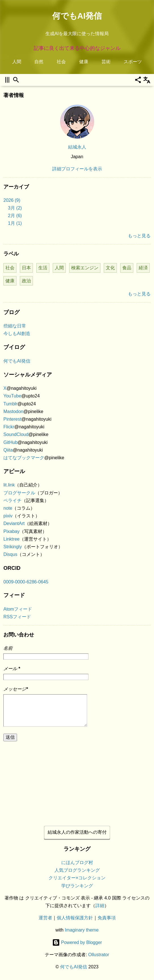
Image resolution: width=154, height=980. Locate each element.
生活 (43, 268)
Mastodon (13, 411)
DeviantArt (14, 523)
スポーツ (133, 62)
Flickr (9, 427)
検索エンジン (85, 268)
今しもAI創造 (17, 334)
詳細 (100, 906)
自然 (39, 62)
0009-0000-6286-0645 (26, 582)
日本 (26, 268)
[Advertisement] (77, 781)
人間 (17, 62)
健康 (84, 62)
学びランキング (77, 886)
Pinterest (12, 419)
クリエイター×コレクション (77, 878)
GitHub (10, 442)
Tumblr (10, 404)
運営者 (45, 918)
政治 (26, 281)
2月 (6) (15, 216)
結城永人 (77, 147)
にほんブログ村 (77, 863)
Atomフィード (18, 609)
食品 (127, 268)
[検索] (16, 80)
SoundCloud (16, 434)
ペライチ (12, 500)
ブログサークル (19, 493)
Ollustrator (99, 955)
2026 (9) (12, 200)
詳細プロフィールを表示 (77, 169)
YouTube (12, 396)
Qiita (8, 450)
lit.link (9, 485)
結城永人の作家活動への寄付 (77, 832)
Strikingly (13, 547)
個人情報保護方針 (75, 918)
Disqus (10, 554)
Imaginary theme (82, 930)
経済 (143, 268)
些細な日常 (15, 326)
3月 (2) (15, 208)
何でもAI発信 (77, 16)
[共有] (138, 80)
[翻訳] (147, 80)
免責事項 (107, 918)
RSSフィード (17, 617)
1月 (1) (15, 223)
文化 (110, 268)
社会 (61, 62)
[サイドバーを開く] (7, 80)
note (8, 508)
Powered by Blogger (77, 942)
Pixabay (11, 531)
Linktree (11, 539)
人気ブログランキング (77, 870)
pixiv (8, 516)
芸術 (106, 62)
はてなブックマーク (24, 458)
